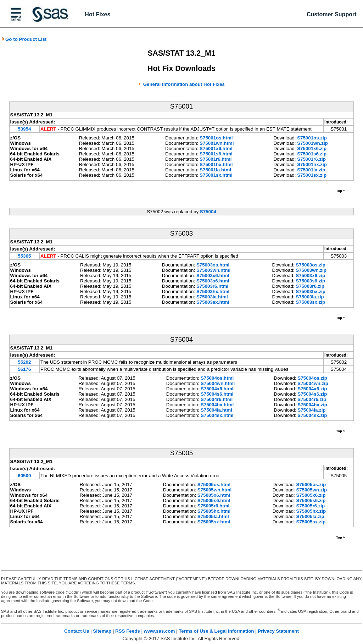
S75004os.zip (312, 378)
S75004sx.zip (312, 415)
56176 (24, 369)
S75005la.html (213, 516)
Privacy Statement (278, 631)
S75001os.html (216, 138)
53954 (24, 129)
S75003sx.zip (310, 302)
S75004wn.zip (313, 383)
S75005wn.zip (311, 490)
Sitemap (102, 631)
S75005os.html (214, 485)
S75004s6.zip (312, 394)
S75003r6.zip (310, 286)
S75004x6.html (217, 389)
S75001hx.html (216, 164)
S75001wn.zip (312, 143)
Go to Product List (24, 39)
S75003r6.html (212, 286)
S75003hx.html (213, 291)
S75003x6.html (213, 276)
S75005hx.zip (311, 511)
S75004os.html (217, 378)
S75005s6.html (214, 500)
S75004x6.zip (312, 389)
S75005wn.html (214, 490)
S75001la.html (215, 170)
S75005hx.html (214, 511)
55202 (24, 362)
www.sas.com (160, 631)
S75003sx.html (213, 302)
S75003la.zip (310, 297)
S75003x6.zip (310, 276)
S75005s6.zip (311, 500)
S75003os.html (213, 265)
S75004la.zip (311, 410)
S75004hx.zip (312, 405)
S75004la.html (216, 410)
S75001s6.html (216, 154)
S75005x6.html (214, 495)
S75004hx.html (217, 405)
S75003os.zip (311, 265)
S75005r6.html (213, 506)
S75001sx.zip (312, 175)
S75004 (208, 212)
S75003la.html (212, 297)
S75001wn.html (217, 143)
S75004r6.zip (312, 399)
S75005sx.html (214, 522)
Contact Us (77, 631)
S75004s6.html (217, 394)
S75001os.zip (312, 138)
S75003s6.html (213, 281)
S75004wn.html (218, 383)
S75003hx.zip (311, 291)
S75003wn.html (213, 270)
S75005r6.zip (310, 506)
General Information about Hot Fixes (184, 84)
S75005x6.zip (311, 495)
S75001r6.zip (311, 159)
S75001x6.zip (312, 148)
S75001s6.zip (312, 154)
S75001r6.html (216, 159)
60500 (24, 476)
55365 (24, 256)
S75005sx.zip (311, 522)
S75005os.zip (311, 485)
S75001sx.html (216, 175)
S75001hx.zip (312, 164)
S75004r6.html (217, 399)
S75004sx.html (217, 415)
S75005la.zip (310, 516)
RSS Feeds (128, 631)
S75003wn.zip (311, 270)
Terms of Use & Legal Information (216, 631)
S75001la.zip (311, 170)
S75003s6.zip (310, 281)
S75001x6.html (216, 148)
